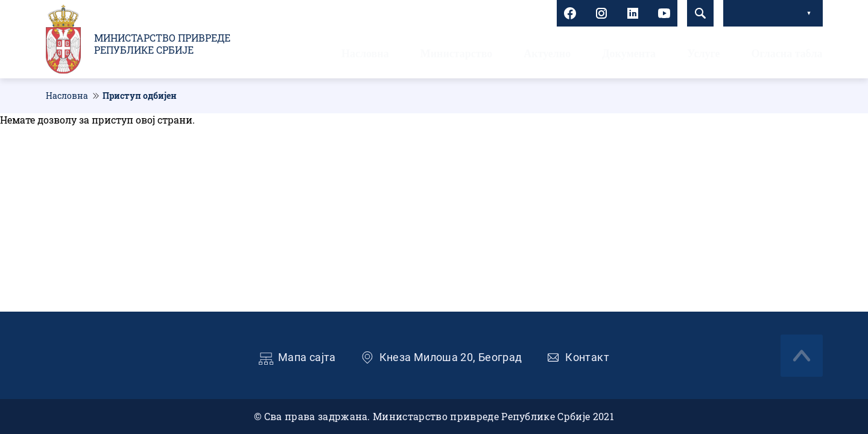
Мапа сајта (307, 357)
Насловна (365, 54)
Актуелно (547, 54)
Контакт (587, 357)
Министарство (457, 54)
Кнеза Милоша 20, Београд (451, 357)
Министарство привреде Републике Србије (162, 44)
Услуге (703, 54)
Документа (629, 54)
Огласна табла (787, 54)
